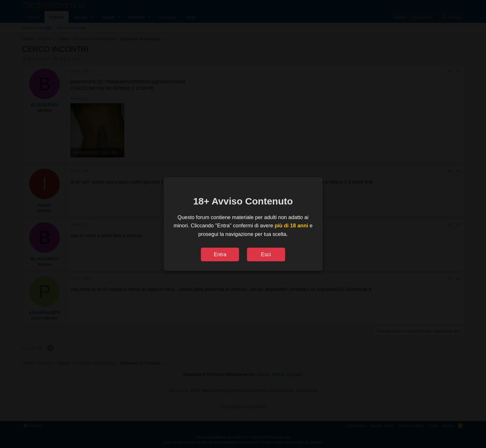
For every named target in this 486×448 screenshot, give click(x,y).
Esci (266, 254)
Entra (220, 254)
